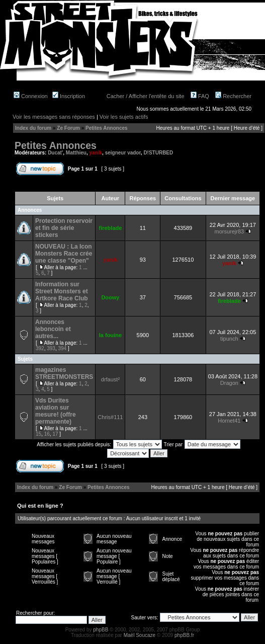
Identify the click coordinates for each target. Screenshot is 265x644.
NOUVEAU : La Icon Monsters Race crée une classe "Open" (64, 254)
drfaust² (110, 379)
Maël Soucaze (140, 635)
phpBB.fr (184, 635)
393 (51, 348)
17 (55, 434)
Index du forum (33, 128)
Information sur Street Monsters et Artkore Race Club (62, 291)
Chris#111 (110, 417)
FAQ (200, 96)
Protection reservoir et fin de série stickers (64, 228)
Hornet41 (229, 421)
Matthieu (76, 153)
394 (63, 348)
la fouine (110, 335)
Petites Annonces (107, 128)
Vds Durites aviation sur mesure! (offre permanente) (56, 411)
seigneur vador (123, 153)
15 (38, 434)
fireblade (110, 228)
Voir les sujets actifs (124, 117)
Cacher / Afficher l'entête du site (146, 96)
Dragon (229, 383)
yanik (96, 153)
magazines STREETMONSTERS (64, 373)
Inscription (69, 96)
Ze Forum (68, 128)
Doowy (110, 297)
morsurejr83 (229, 231)
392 (40, 348)
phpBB (101, 630)
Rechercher (233, 96)
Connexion (31, 96)
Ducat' (55, 153)
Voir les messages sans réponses (54, 117)
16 (47, 434)
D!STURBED (158, 153)
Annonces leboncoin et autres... (53, 329)
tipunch (229, 339)
